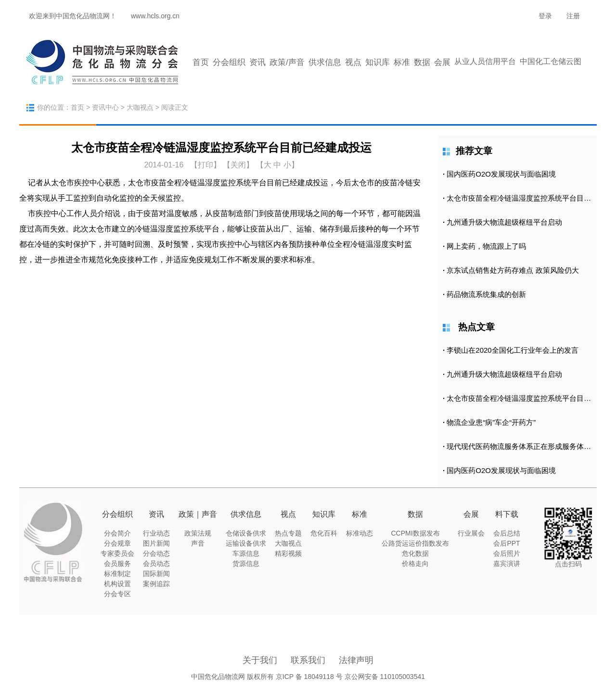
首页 (201, 62)
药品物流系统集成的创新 (486, 294)
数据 (422, 62)
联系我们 (308, 660)
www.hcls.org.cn (155, 16)
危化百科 (324, 533)
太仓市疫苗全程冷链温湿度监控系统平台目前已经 (526, 198)
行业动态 (156, 533)
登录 (545, 16)
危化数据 (415, 553)
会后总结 (507, 533)
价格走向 (415, 563)
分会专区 (117, 594)
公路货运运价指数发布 (415, 543)
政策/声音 (287, 62)
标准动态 (359, 533)
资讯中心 (105, 107)
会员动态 (156, 563)
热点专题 (288, 533)
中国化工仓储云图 (551, 61)
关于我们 (260, 660)
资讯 (257, 62)
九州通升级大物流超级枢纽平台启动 (504, 222)
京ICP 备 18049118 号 (309, 677)
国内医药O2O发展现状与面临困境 (501, 174)
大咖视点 (140, 107)
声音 (198, 543)
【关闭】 (238, 165)
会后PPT (507, 543)
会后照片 (507, 553)
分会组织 (229, 62)
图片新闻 (156, 543)
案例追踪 (156, 584)
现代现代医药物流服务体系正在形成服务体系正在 (526, 446)
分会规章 (117, 543)
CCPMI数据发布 (415, 533)
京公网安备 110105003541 (385, 677)
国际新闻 (156, 574)
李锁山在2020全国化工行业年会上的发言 (512, 350)
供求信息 (325, 62)
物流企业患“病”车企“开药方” (491, 422)
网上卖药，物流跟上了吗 (486, 246)
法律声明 (356, 660)
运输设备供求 (246, 543)
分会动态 (156, 553)
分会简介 (117, 533)
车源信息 (246, 553)
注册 (573, 16)
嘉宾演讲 (507, 563)
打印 (205, 165)
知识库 (378, 62)
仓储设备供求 (246, 533)
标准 (402, 62)
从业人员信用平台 (485, 61)
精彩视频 (288, 553)
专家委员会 (117, 553)
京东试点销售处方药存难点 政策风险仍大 (513, 270)
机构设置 (117, 584)
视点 (353, 62)
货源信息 (246, 563)
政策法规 (198, 533)
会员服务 (117, 563)
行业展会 (471, 533)
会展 (442, 62)
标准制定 (117, 574)
